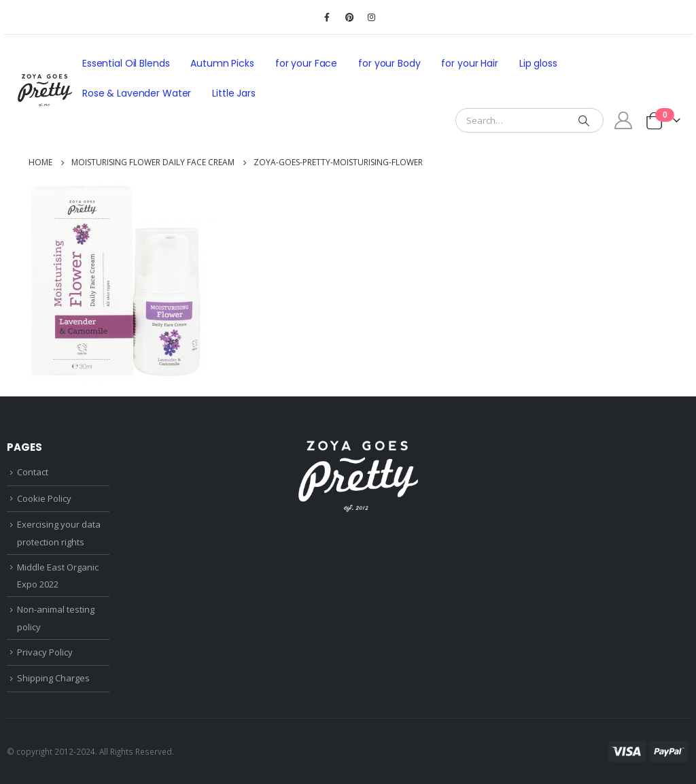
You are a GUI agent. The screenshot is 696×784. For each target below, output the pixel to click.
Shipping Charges (53, 678)
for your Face (306, 63)
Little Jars (234, 93)
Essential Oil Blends (126, 63)
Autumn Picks (222, 63)
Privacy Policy (45, 652)
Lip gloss (538, 63)
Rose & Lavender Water (137, 93)
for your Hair (469, 63)
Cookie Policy (44, 498)
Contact (33, 472)
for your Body (389, 63)
